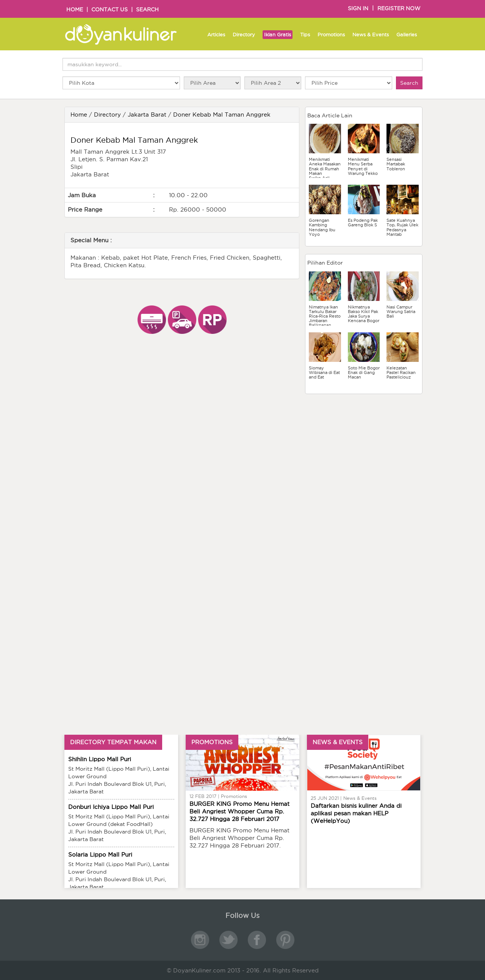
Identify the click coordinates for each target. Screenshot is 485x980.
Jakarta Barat (147, 115)
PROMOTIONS (212, 742)
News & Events (371, 34)
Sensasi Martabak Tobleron (396, 164)
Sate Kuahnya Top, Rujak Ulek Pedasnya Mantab (402, 227)
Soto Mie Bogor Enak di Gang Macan (364, 372)
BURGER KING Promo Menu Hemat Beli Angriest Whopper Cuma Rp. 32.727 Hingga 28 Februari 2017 (239, 811)
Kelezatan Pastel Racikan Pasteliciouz (401, 372)
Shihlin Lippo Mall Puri (100, 759)
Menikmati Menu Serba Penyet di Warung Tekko (363, 166)
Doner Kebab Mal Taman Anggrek (222, 115)
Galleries (407, 34)
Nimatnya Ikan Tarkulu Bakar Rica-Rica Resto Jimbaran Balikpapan (325, 316)
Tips (305, 34)
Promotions (331, 34)
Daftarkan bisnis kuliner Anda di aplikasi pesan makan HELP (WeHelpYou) (356, 813)
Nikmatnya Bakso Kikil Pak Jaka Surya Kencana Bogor (364, 314)
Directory (244, 34)
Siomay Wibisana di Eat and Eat (324, 372)
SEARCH (147, 9)
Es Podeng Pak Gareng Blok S (363, 223)
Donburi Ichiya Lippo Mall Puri (111, 807)
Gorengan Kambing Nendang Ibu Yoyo (322, 227)
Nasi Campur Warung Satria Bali (401, 312)
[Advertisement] (364, 449)
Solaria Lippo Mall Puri (100, 855)
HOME (75, 9)
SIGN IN (358, 8)
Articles (216, 34)
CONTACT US (110, 9)
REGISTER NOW (399, 8)
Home (79, 115)
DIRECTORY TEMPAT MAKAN (113, 742)
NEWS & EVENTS (338, 742)
